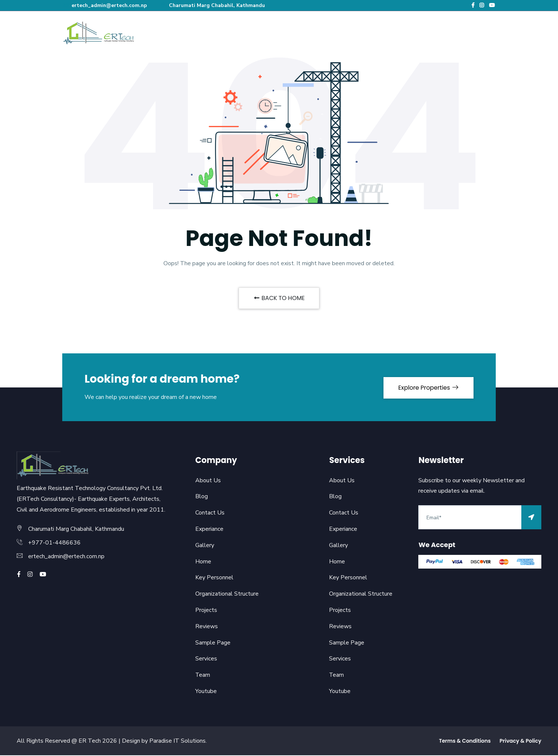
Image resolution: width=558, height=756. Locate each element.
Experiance (209, 529)
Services (206, 659)
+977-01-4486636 (54, 543)
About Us (208, 481)
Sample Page (213, 643)
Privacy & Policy (520, 741)
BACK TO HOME (279, 298)
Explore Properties (428, 388)
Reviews (207, 627)
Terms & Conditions (465, 741)
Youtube (206, 692)
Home (203, 562)
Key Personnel (214, 578)
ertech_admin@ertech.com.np (105, 5)
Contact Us (210, 513)
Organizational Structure (227, 595)
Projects (206, 610)
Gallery (205, 546)
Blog (202, 497)
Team (203, 676)
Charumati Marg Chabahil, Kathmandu (215, 5)
